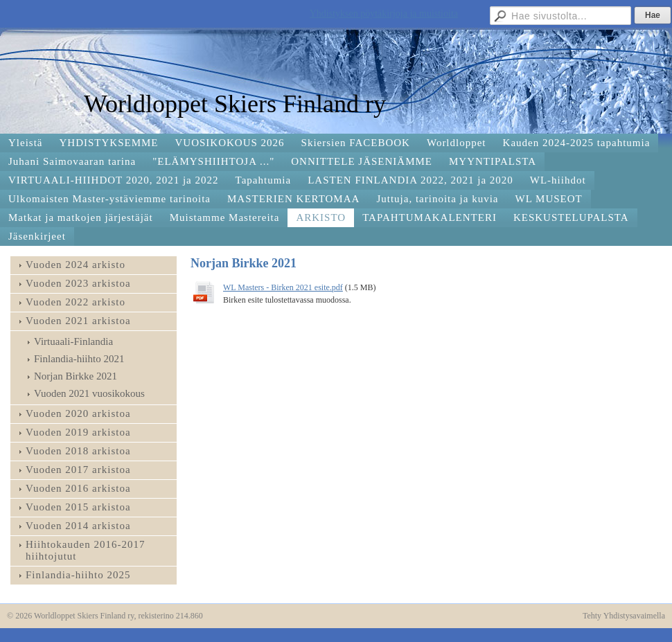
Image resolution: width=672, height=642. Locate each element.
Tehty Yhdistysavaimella (624, 616)
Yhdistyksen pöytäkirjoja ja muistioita (384, 14)
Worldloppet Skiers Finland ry (235, 104)
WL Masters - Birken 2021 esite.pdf (283, 287)
